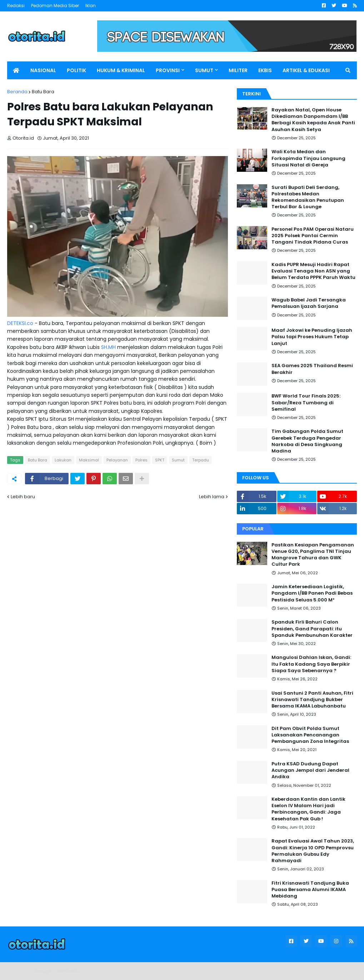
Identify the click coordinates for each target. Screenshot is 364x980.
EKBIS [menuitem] (265, 70)
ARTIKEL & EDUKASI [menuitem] (306, 70)
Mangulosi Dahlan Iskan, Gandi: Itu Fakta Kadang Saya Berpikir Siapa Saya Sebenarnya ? (311, 664)
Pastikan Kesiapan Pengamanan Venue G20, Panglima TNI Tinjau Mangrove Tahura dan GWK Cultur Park (313, 555)
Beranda (17, 92)
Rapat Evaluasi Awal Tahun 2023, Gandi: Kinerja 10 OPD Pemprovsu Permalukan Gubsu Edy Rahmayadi (313, 851)
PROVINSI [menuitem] (168, 70)
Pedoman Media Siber (55, 6)
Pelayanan (117, 460)
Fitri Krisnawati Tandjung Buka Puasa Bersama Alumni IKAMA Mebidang (310, 890)
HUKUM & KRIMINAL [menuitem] (121, 70)
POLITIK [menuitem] (76, 70)
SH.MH (108, 347)
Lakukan (63, 460)
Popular (253, 529)
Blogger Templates (57, 971)
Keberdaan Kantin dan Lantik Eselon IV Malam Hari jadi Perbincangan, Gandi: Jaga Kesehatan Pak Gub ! (308, 809)
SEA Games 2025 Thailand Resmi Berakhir (312, 369)
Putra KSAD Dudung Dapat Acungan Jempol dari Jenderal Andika (310, 770)
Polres (141, 460)
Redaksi (16, 6)
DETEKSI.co (20, 323)
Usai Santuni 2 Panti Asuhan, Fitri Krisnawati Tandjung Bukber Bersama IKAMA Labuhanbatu (312, 700)
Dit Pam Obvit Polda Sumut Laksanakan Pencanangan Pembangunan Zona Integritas (310, 735)
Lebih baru (23, 497)
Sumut (178, 460)
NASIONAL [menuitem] (43, 70)
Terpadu (201, 460)
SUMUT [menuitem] (204, 70)
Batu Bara (43, 92)
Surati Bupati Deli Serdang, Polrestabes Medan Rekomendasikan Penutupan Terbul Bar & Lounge (308, 197)
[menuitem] (16, 70)
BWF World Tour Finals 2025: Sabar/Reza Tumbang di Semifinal (306, 402)
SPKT (160, 460)
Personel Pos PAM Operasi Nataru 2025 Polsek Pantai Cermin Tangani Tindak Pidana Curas (313, 236)
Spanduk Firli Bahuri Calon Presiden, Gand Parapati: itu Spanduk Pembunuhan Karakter (312, 629)
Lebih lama (212, 497)
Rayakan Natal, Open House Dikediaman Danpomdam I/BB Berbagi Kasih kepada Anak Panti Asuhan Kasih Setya (313, 120)
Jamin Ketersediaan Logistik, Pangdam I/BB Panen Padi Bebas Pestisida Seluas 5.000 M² (312, 593)
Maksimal (89, 460)
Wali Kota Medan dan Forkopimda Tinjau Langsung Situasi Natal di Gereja (308, 158)
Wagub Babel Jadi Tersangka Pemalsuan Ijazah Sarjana (309, 303)
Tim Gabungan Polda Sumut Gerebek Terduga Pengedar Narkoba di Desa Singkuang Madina (307, 441)
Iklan (91, 6)
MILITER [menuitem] (238, 70)
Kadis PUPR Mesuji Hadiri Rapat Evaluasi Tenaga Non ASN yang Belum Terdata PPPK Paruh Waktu (313, 271)
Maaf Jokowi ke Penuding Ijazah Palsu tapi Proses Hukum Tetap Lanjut (312, 337)
